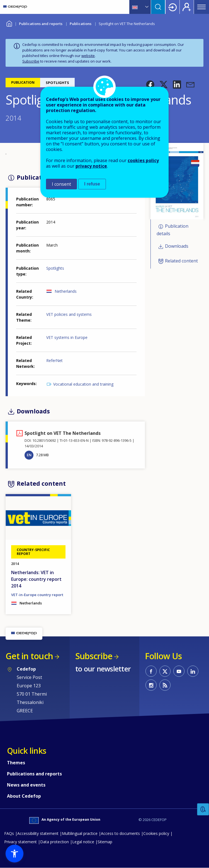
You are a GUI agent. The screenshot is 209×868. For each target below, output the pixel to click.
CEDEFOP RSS (165, 685)
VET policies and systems (69, 314)
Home (9, 23)
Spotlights (55, 268)
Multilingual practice (80, 833)
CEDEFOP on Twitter (165, 671)
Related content (181, 261)
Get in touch (29, 656)
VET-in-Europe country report (37, 595)
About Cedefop (24, 796)
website (88, 56)
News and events (26, 785)
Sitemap (105, 842)
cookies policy (143, 160)
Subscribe (31, 61)
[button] (150, 85)
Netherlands (66, 291)
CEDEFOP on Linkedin (193, 671)
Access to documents (120, 833)
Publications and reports (41, 24)
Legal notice (83, 842)
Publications (81, 24)
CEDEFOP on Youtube (179, 671)
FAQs (9, 833)
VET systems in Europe (67, 337)
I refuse (92, 184)
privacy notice (91, 166)
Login (172, 7)
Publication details (172, 230)
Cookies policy (156, 833)
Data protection (54, 842)
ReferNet (54, 360)
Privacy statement (20, 842)
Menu (201, 7)
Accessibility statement (38, 833)
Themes (16, 763)
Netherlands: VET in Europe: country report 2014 (36, 579)
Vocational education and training (83, 384)
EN (29, 455)
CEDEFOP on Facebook (151, 671)
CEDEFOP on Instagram (151, 685)
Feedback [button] (203, 809)
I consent (61, 184)
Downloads (177, 246)
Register (187, 7)
